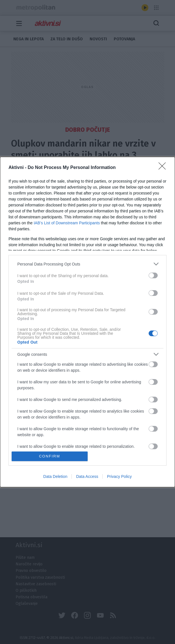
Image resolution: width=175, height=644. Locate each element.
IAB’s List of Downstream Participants (67, 223)
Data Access (87, 476)
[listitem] (87, 264)
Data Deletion (55, 476)
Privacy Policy (119, 476)
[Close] (164, 168)
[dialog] (87, 322)
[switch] (153, 275)
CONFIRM (49, 456)
